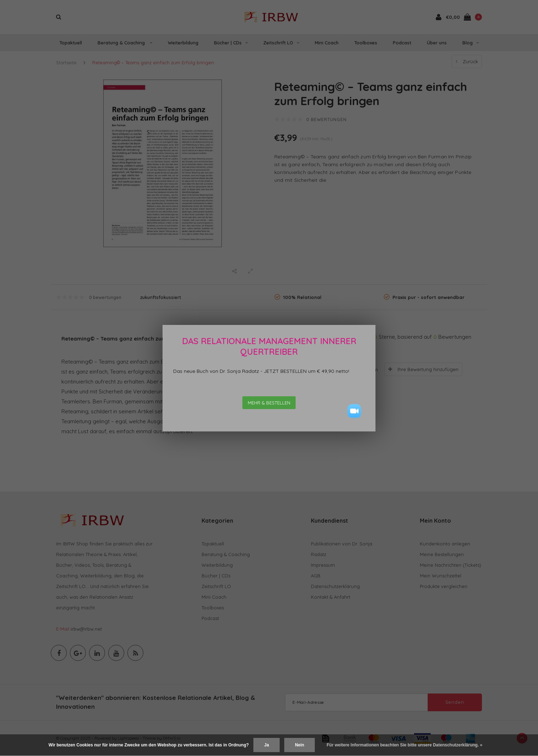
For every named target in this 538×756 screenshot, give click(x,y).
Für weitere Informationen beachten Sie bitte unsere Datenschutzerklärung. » (405, 745)
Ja (266, 745)
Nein (300, 745)
